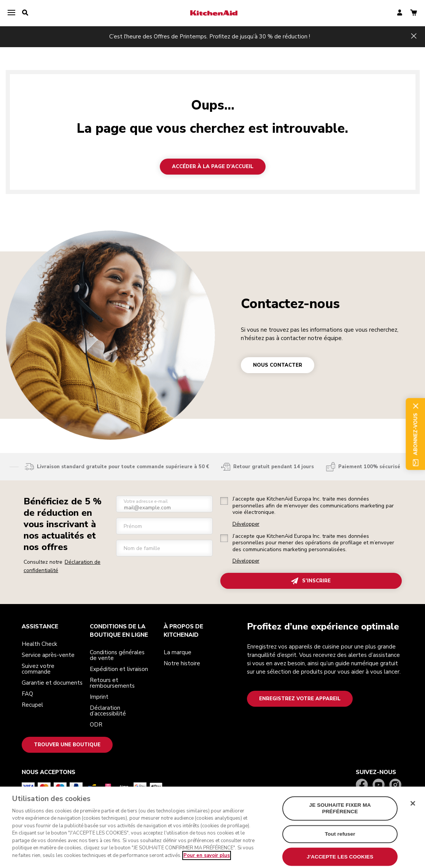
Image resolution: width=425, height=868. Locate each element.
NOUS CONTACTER (278, 365)
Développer (246, 524)
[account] (400, 13)
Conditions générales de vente (117, 655)
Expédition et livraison (119, 669)
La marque (177, 652)
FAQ (27, 694)
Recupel (32, 705)
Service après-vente (48, 655)
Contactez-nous (290, 304)
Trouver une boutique (67, 745)
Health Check (39, 644)
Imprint (99, 697)
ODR (96, 725)
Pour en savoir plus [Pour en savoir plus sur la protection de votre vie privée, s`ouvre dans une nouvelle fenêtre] (207, 862)
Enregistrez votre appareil (300, 699)
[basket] (414, 13)
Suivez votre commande (38, 669)
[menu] (11, 13)
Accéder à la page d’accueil (213, 167)
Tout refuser (340, 840)
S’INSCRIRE (311, 581)
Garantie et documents (52, 683)
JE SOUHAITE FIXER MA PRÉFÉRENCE (340, 815)
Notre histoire (182, 663)
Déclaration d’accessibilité (108, 711)
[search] (25, 13)
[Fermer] (413, 810)
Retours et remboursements (112, 683)
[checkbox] (224, 501)
